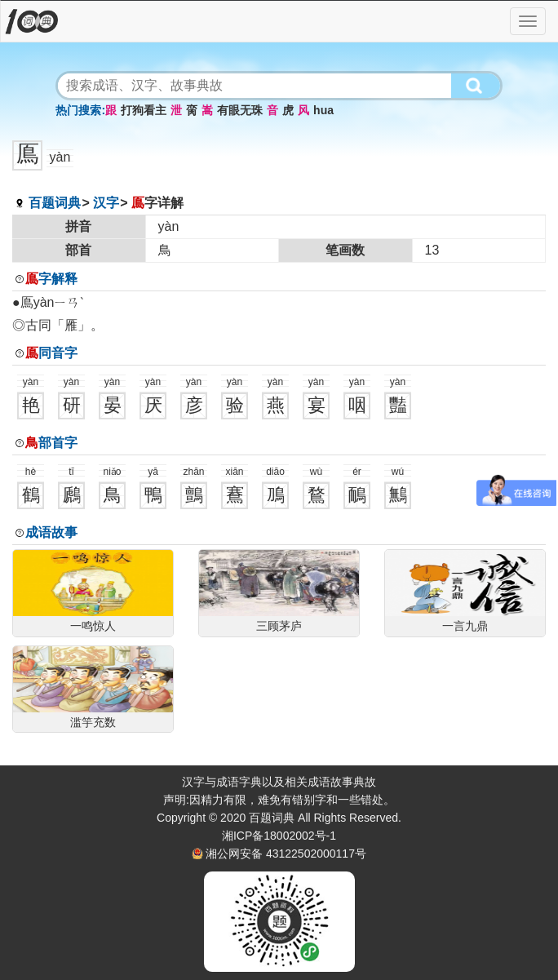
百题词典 (55, 203)
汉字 (106, 203)
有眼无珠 (240, 110)
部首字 (51, 443)
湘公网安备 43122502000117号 (286, 854)
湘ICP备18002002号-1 (279, 836)
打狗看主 (144, 110)
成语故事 (51, 532)
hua (323, 110)
